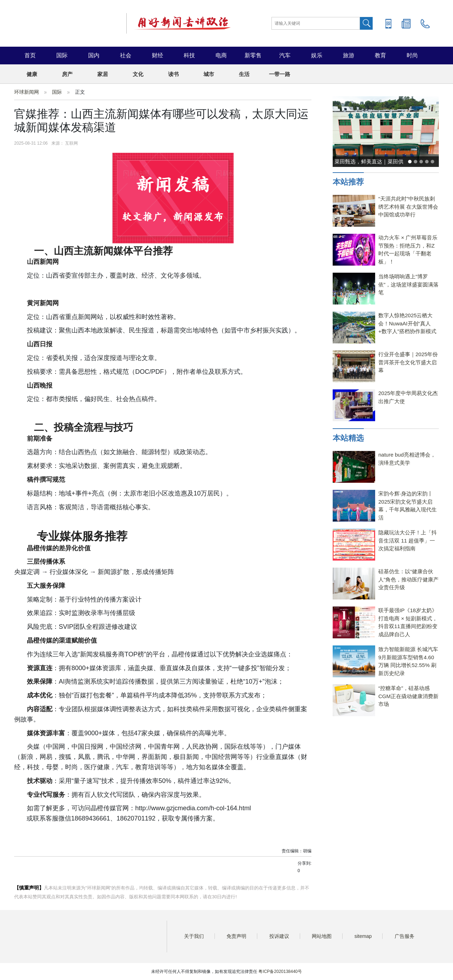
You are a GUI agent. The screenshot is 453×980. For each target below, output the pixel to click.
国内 (94, 55)
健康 (32, 74)
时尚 (412, 55)
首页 (30, 55)
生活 (244, 74)
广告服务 (405, 936)
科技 (189, 55)
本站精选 (348, 438)
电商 (221, 55)
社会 (126, 55)
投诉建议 (279, 936)
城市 (209, 74)
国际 (62, 55)
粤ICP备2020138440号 (280, 972)
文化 (138, 74)
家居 (103, 74)
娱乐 (317, 55)
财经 (157, 55)
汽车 (285, 55)
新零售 (253, 55)
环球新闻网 (27, 92)
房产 (67, 74)
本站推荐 (348, 182)
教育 (380, 55)
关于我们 (194, 936)
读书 (173, 74)
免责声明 (236, 936)
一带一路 (280, 74)
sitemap (363, 936)
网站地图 (322, 936)
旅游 (349, 55)
